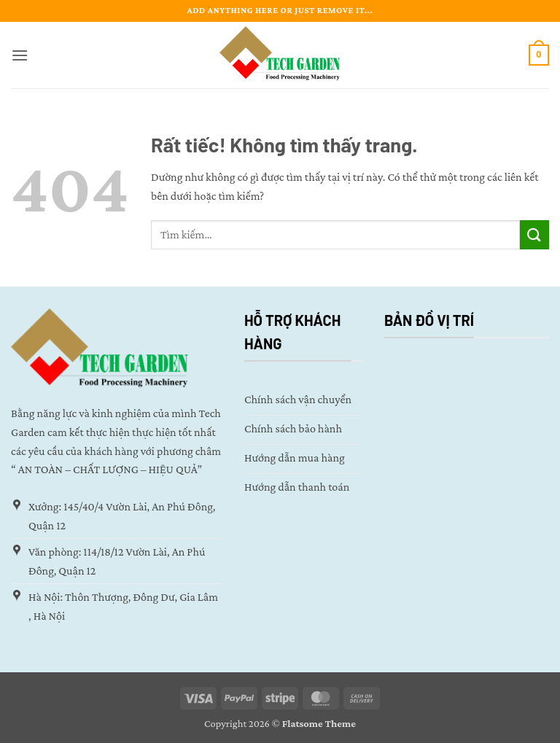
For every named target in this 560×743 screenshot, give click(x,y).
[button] (20, 55)
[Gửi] (534, 234)
